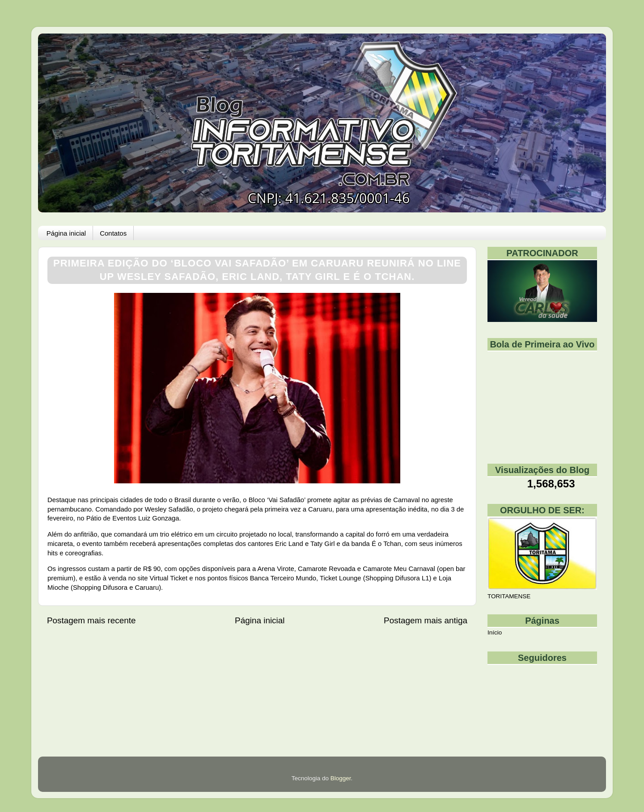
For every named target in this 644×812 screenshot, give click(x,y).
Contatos (113, 233)
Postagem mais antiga (426, 620)
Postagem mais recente (91, 620)
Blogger (341, 778)
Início (495, 632)
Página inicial (66, 233)
